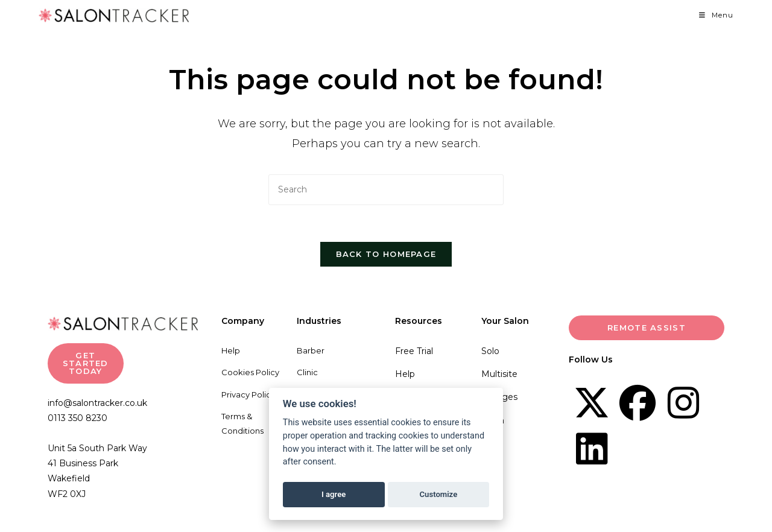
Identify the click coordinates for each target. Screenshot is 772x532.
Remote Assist (647, 328)
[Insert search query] (386, 190)
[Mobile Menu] (716, 15)
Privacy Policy (248, 394)
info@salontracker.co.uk (97, 403)
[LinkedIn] (592, 449)
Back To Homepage (386, 254)
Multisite (499, 374)
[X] (592, 403)
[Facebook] (638, 403)
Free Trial (414, 351)
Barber (311, 350)
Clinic (307, 372)
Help (231, 350)
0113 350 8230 (78, 418)
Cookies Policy (250, 372)
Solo (490, 351)
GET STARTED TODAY (86, 363)
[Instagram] (683, 403)
